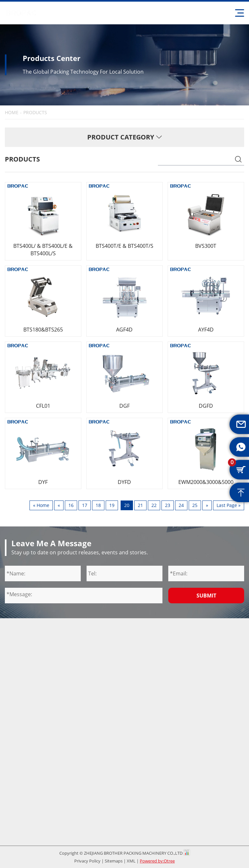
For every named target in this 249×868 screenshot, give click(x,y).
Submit (206, 596)
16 (71, 505)
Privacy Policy (87, 861)
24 (181, 505)
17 (85, 505)
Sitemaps (114, 861)
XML (131, 861)
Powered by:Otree (157, 861)
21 (140, 505)
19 (112, 505)
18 (98, 505)
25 (195, 505)
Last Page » (229, 505)
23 (168, 505)
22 (154, 505)
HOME (12, 113)
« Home (41, 505)
